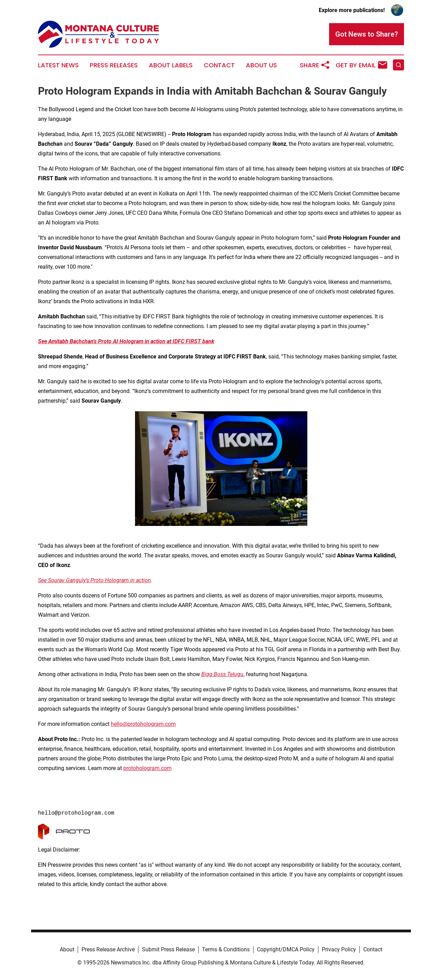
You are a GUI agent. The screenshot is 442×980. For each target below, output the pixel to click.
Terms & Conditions (226, 949)
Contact (219, 65)
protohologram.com (147, 768)
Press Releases (114, 65)
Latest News (58, 65)
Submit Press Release (168, 949)
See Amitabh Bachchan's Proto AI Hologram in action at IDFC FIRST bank (126, 341)
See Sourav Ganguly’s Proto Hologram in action (94, 580)
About (67, 949)
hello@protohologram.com (143, 724)
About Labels (171, 65)
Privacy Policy (339, 949)
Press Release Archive (108, 949)
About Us (261, 65)
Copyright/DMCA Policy (286, 949)
